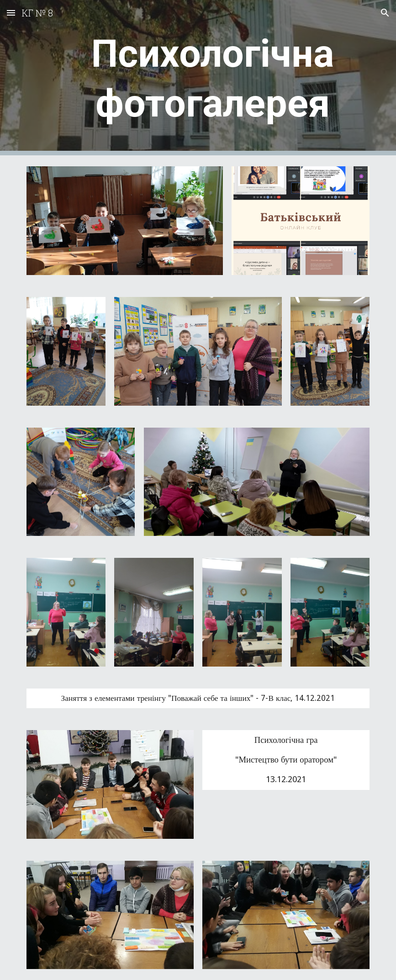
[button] (11, 13)
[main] (213, 78)
